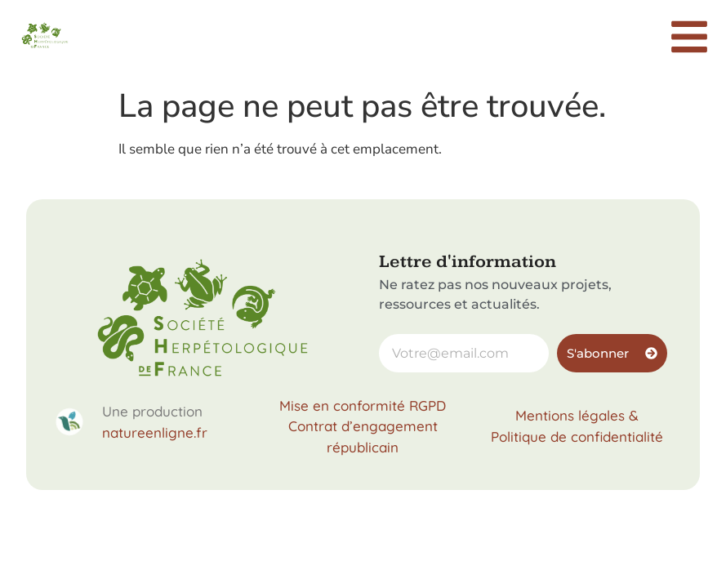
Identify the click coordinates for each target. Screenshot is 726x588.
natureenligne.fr (155, 432)
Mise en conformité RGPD (363, 405)
